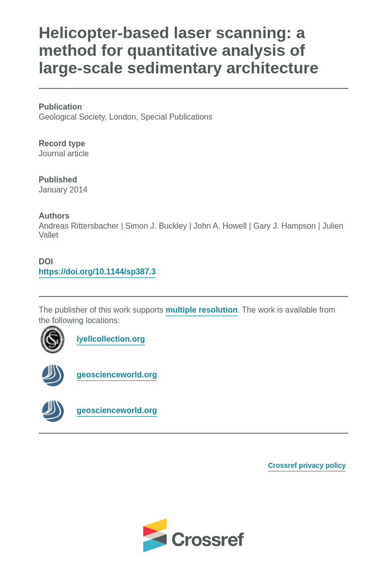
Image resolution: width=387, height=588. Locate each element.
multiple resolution (202, 310)
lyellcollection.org (111, 339)
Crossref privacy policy (307, 465)
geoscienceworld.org (117, 375)
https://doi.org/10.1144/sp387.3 (97, 272)
